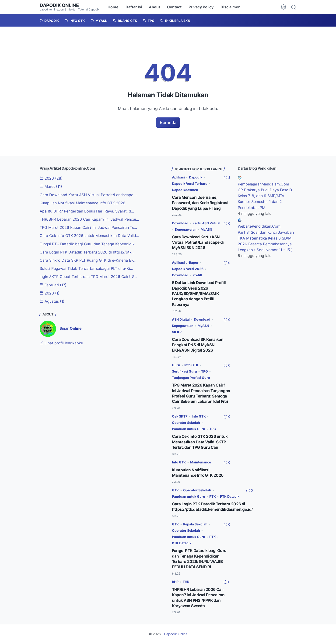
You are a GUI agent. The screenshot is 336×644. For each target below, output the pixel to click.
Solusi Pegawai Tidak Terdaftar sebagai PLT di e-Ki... (86, 268)
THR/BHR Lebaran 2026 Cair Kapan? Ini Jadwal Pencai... (89, 219)
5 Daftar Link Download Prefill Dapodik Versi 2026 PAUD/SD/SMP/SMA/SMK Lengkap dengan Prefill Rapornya (200, 292)
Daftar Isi (134, 7)
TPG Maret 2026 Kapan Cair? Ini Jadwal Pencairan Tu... (88, 227)
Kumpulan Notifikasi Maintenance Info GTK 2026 (82, 203)
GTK (175, 492)
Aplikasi (178, 177)
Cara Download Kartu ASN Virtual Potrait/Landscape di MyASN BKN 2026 (198, 241)
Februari (53, 284)
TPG (205, 369)
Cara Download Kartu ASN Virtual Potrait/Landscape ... (88, 195)
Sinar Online (71, 327)
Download (180, 223)
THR (186, 583)
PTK (213, 498)
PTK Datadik (230, 498)
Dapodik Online (59, 5)
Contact (174, 7)
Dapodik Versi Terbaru (190, 183)
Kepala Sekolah (195, 526)
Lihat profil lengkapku (61, 342)
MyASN (206, 229)
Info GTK (191, 363)
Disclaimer (230, 7)
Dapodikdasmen (185, 190)
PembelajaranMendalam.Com (263, 184)
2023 (50, 292)
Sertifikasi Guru (184, 369)
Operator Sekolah (186, 425)
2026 (51, 178)
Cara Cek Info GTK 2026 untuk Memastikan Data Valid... (89, 235)
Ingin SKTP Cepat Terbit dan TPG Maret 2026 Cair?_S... (88, 276)
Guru (176, 363)
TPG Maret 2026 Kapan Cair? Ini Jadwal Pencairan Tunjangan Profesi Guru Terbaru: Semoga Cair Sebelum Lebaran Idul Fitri (199, 393)
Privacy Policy (201, 7)
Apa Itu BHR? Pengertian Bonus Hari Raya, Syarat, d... (87, 211)
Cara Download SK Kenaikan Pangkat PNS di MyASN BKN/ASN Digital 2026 (199, 343)
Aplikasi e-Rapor (185, 262)
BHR (175, 583)
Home (113, 7)
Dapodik (196, 177)
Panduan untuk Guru (189, 431)
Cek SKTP (180, 419)
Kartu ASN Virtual (206, 223)
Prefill (197, 274)
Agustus (52, 300)
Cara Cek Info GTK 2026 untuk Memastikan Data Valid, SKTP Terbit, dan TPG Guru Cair (201, 444)
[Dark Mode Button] (283, 7)
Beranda (168, 122)
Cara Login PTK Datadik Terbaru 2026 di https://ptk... (87, 251)
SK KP (177, 330)
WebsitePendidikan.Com (259, 226)
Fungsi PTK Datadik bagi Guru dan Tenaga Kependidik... (89, 243)
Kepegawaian (186, 229)
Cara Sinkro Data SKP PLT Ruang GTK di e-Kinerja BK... (88, 260)
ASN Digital (181, 318)
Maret (51, 187)
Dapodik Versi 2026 (188, 268)
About (154, 7)
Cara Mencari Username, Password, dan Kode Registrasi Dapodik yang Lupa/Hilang (201, 202)
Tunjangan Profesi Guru (191, 375)
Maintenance (201, 464)
